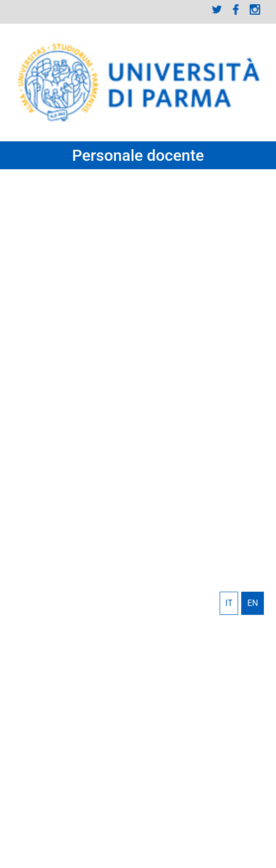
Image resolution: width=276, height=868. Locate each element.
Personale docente (138, 155)
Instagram (255, 9)
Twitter (217, 9)
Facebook (236, 9)
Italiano (229, 603)
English (253, 603)
